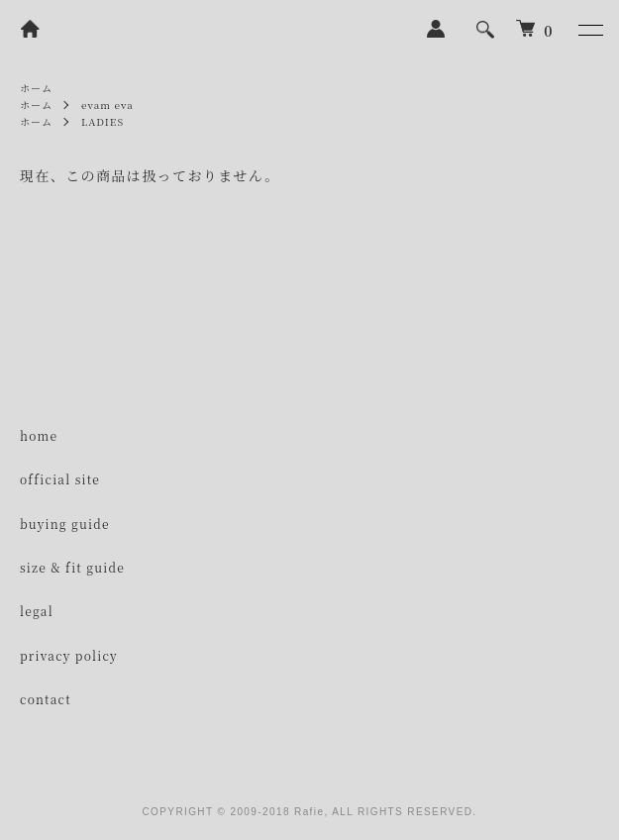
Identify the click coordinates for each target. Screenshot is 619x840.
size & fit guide (72, 567)
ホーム (36, 88)
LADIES (103, 121)
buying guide (65, 524)
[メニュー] (589, 30)
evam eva (107, 105)
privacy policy (69, 655)
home (39, 435)
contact (46, 699)
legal (37, 611)
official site (60, 479)
